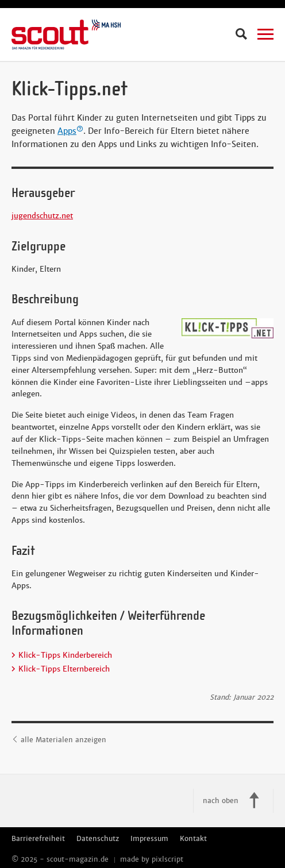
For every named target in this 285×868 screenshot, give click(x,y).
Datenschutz (98, 839)
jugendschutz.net (42, 216)
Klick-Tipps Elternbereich (64, 669)
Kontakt (193, 839)
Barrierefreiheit (38, 839)
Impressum (149, 839)
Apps (70, 131)
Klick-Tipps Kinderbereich (65, 655)
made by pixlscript (152, 859)
